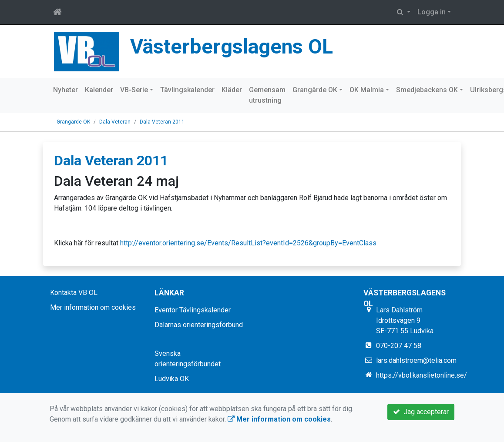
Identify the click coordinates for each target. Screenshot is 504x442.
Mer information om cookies (93, 307)
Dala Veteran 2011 (162, 122)
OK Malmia (367, 90)
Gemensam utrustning (267, 95)
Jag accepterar (421, 412)
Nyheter (66, 90)
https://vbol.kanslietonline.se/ (422, 375)
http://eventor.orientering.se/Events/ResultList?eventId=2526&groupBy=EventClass (248, 243)
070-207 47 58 (399, 346)
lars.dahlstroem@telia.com (416, 360)
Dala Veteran (115, 122)
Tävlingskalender (187, 90)
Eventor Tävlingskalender (193, 310)
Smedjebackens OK (427, 90)
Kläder (232, 90)
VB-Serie (134, 90)
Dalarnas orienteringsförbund (199, 325)
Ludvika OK (172, 379)
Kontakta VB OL (74, 293)
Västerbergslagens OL (232, 47)
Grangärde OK (315, 90)
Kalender (99, 90)
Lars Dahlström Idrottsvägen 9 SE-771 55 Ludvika (405, 320)
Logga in (432, 12)
